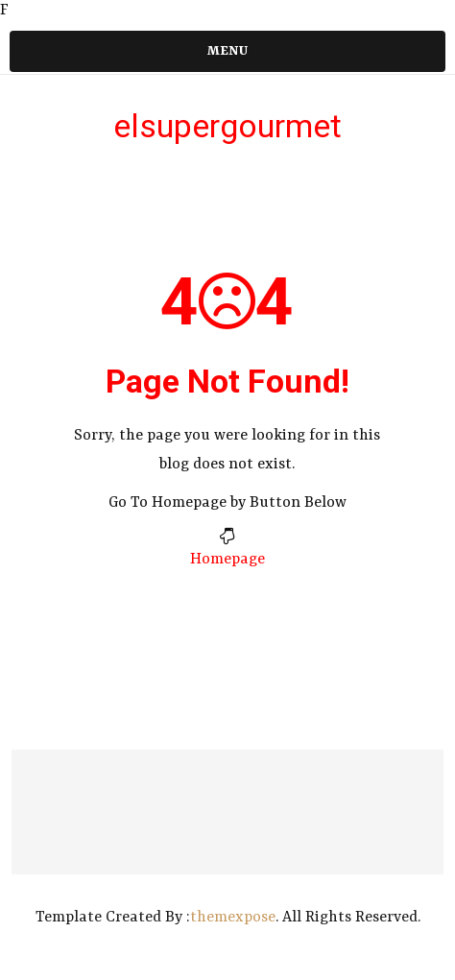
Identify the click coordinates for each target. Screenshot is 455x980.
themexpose (233, 918)
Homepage (227, 560)
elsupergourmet (227, 126)
